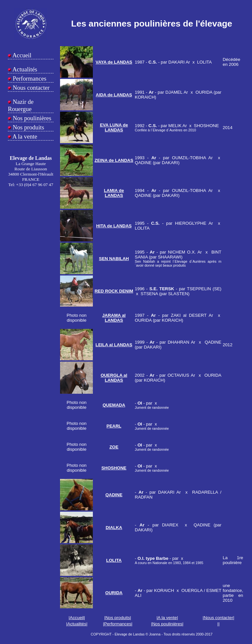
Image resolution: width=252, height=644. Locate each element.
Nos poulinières (31, 118)
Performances (29, 78)
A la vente (24, 136)
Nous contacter (30, 88)
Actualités (24, 69)
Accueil (21, 55)
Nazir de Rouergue (21, 105)
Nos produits (28, 127)
